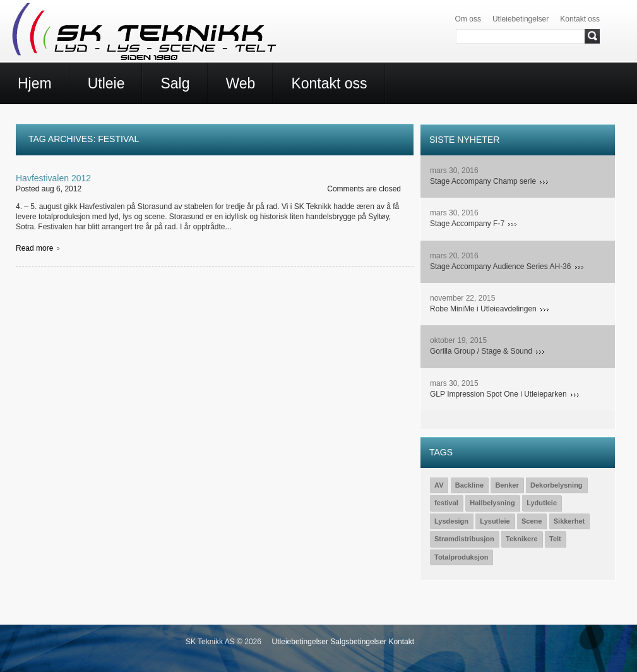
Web (241, 83)
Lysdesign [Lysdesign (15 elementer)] (451, 521)
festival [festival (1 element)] (446, 503)
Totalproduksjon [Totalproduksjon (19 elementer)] (461, 557)
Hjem (35, 83)
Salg (175, 83)
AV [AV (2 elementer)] (439, 485)
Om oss (468, 19)
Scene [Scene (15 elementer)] (532, 521)
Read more (34, 248)
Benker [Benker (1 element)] (507, 485)
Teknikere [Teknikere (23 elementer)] (522, 539)
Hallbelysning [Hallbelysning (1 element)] (492, 503)
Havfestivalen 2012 (53, 178)
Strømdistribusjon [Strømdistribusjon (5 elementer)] (464, 539)
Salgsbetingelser (358, 642)
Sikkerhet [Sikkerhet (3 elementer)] (569, 521)
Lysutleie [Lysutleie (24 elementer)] (495, 521)
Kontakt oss (580, 19)
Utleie (106, 83)
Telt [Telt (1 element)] (555, 539)
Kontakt (401, 642)
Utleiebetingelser (521, 19)
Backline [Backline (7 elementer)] (469, 485)
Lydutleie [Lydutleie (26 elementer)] (542, 503)
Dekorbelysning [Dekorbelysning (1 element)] (557, 485)
